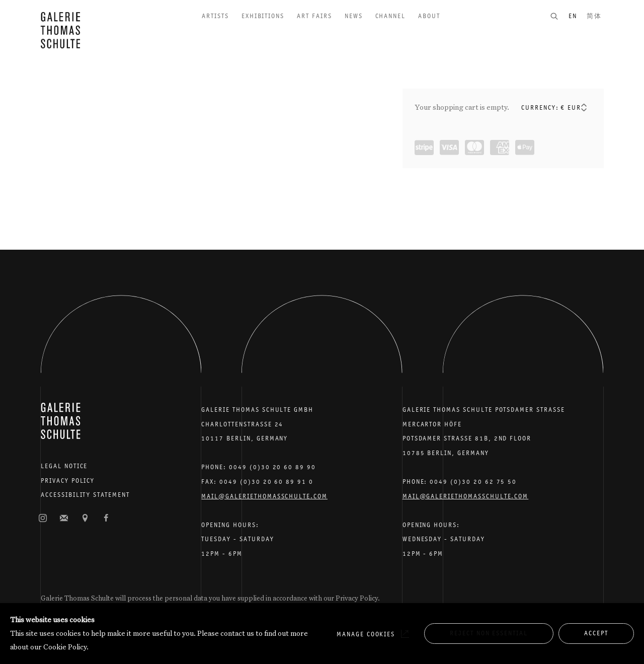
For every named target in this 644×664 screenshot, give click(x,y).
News (354, 16)
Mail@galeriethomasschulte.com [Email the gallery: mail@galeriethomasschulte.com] (264, 496)
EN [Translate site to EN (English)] (573, 16)
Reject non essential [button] (489, 633)
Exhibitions (263, 16)
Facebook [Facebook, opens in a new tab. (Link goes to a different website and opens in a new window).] (106, 519)
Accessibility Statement (85, 495)
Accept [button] (596, 633)
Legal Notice (64, 466)
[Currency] (575, 107)
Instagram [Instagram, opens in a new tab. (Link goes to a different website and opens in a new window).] (43, 519)
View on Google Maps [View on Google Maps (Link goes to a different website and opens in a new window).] (85, 519)
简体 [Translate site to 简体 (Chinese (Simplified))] (594, 16)
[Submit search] (559, 16)
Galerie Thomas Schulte (60, 30)
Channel (391, 16)
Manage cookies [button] (366, 634)
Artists (215, 16)
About (429, 16)
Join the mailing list (64, 519)
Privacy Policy (68, 481)
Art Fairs (314, 16)
